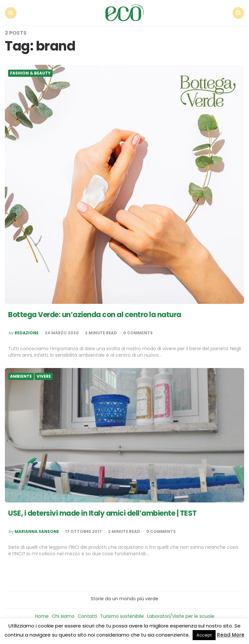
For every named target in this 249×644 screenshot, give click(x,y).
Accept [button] (204, 635)
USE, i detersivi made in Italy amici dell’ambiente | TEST (102, 513)
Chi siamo (63, 616)
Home (42, 616)
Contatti (87, 616)
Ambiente (21, 376)
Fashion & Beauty (30, 73)
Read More (231, 635)
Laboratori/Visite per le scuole (181, 616)
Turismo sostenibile (122, 616)
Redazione (27, 333)
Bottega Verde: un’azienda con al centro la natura (95, 315)
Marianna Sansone (37, 532)
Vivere (44, 376)
